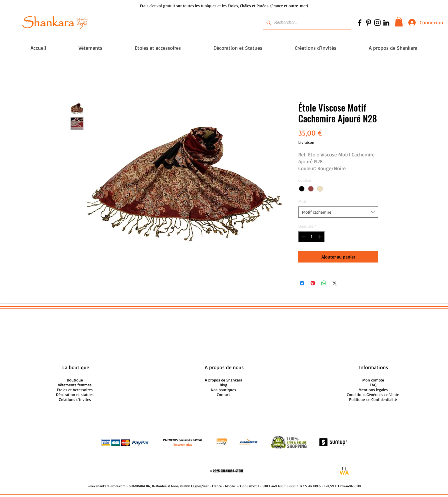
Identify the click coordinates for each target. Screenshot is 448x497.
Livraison (306, 142)
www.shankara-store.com (107, 486)
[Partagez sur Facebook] (302, 283)
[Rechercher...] (306, 23)
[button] (399, 22)
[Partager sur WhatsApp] (324, 283)
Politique (373, 399)
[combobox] (338, 212)
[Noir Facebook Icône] (360, 23)
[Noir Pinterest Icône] (369, 23)
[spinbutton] (311, 237)
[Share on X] (335, 283)
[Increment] (320, 237)
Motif (303, 201)
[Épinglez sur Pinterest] (313, 283)
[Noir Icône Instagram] (377, 23)
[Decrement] (303, 237)
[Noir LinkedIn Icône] (386, 23)
